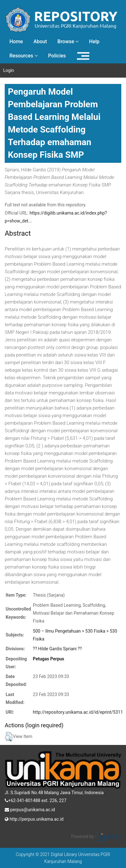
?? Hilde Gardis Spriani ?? (58, 649)
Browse (68, 41)
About (40, 41)
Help (94, 41)
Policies (57, 56)
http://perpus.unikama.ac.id (34, 818)
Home (16, 41)
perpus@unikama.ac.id (30, 809)
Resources (24, 56)
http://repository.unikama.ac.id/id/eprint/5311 (78, 712)
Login (9, 70)
